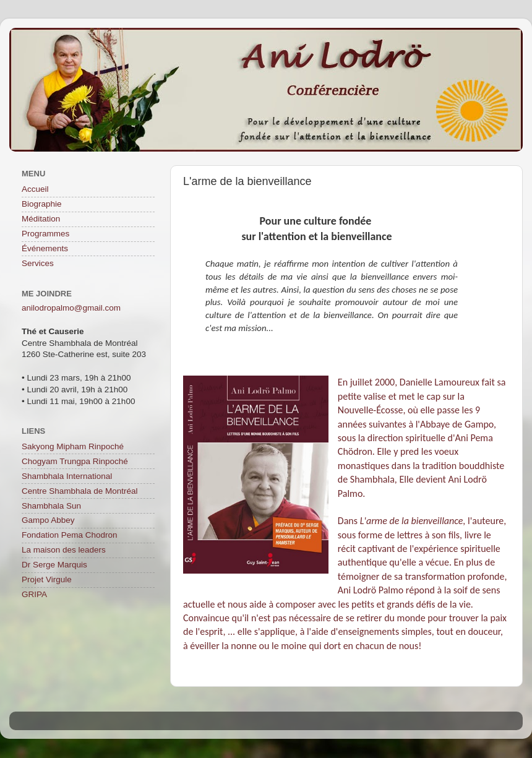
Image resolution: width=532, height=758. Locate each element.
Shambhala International (67, 476)
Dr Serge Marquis (54, 565)
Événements (45, 248)
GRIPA (34, 594)
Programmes (45, 234)
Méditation (41, 219)
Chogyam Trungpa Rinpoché (75, 461)
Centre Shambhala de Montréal (80, 491)
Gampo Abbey (48, 520)
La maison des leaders (64, 550)
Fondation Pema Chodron (70, 535)
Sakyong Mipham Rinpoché (73, 446)
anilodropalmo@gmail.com (71, 308)
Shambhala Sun (51, 506)
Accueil (35, 189)
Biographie (42, 204)
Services (38, 263)
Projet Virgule (47, 579)
